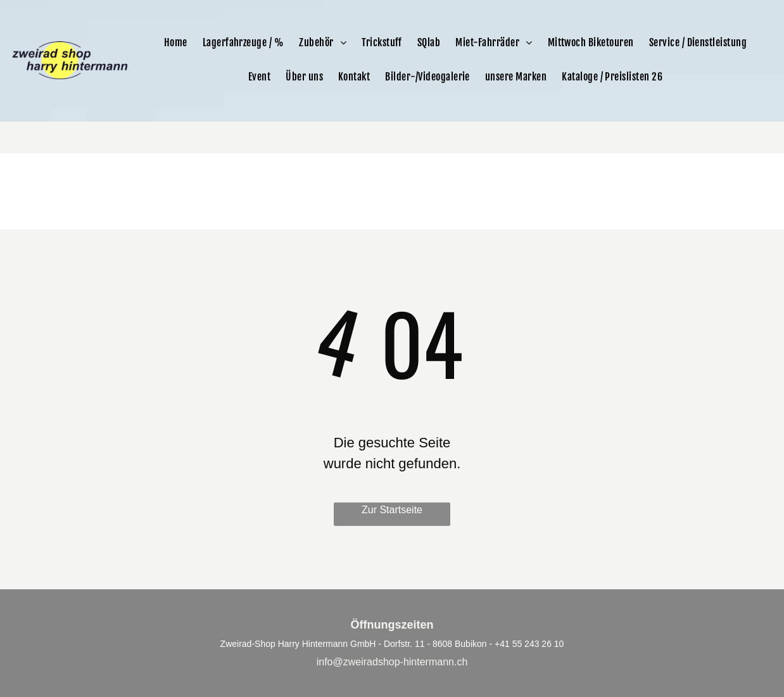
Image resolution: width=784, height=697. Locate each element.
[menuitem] (176, 42)
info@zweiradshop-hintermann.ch (392, 662)
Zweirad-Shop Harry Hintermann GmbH (298, 644)
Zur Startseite (392, 510)
